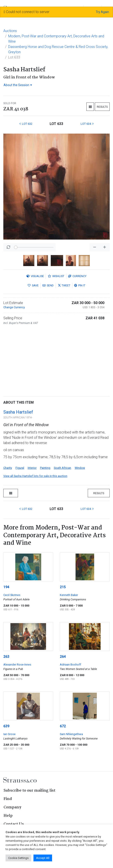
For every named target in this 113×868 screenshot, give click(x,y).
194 (6, 587)
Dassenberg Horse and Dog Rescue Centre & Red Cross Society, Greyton (58, 49)
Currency (77, 276)
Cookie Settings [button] (18, 858)
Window (80, 468)
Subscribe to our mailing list (29, 791)
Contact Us (14, 824)
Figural (20, 468)
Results (102, 107)
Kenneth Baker (69, 595)
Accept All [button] (43, 858)
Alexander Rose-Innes (17, 665)
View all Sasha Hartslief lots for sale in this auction (35, 476)
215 (63, 587)
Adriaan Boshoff (70, 665)
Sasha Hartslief (18, 412)
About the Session (18, 85)
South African (62, 468)
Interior (32, 468)
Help (8, 816)
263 (6, 657)
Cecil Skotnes (12, 595)
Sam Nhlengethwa (71, 734)
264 (63, 657)
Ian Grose (9, 734)
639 (6, 726)
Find (8, 799)
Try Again (102, 12)
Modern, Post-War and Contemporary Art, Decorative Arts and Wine (56, 39)
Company (12, 807)
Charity (8, 468)
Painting (45, 468)
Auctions (10, 31)
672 (63, 726)
